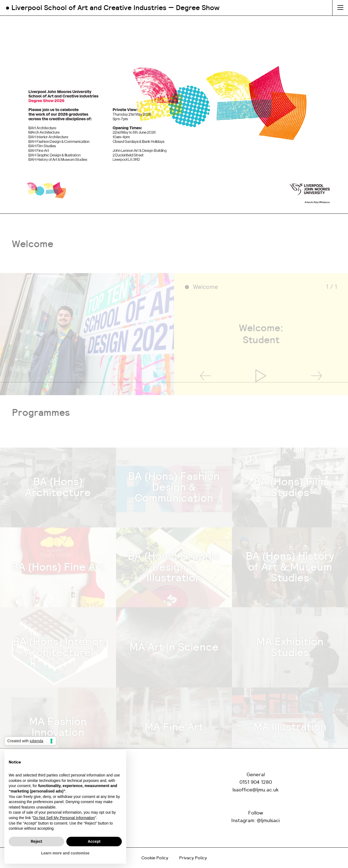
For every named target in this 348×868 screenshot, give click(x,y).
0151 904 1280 (256, 782)
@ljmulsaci (268, 821)
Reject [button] (36, 841)
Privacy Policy (193, 858)
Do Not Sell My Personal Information (64, 818)
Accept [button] (94, 841)
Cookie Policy (155, 858)
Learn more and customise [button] (65, 853)
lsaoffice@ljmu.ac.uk (256, 790)
